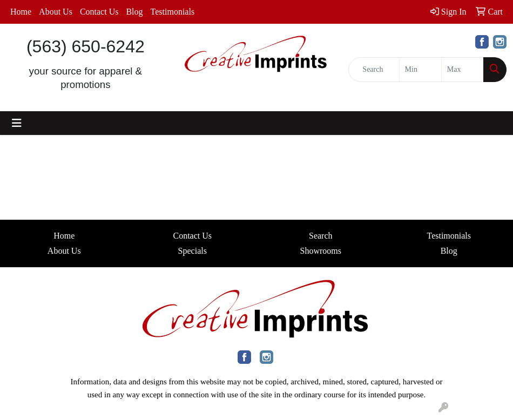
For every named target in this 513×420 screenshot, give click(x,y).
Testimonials (173, 12)
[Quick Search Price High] (463, 70)
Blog (134, 12)
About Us (56, 12)
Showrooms (321, 251)
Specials (193, 251)
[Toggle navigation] (17, 123)
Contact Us (99, 12)
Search (321, 236)
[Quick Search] (374, 70)
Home (21, 12)
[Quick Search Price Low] (420, 70)
